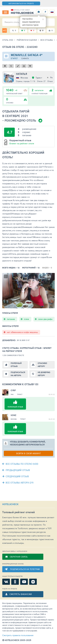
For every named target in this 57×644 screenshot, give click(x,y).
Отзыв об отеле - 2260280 (20, 47)
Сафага (25, 58)
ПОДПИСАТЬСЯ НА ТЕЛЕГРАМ (25, 569)
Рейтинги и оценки (27, 40)
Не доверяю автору (44, 374)
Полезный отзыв (16, 365)
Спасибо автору (42, 365)
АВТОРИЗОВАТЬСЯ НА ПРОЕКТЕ (21, 3)
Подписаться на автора (18, 374)
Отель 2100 (8, 40)
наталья (22, 74)
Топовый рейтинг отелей (19, 512)
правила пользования (18, 635)
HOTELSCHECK (10, 504)
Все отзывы (47, 40)
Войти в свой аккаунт (28, 453)
